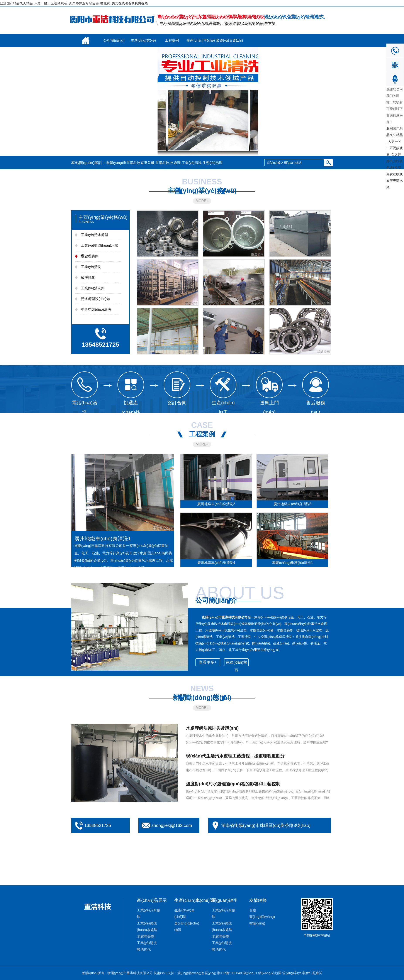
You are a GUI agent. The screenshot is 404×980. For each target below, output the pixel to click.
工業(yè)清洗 (91, 267)
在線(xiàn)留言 (143, 53)
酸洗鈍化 (88, 277)
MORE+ (202, 201)
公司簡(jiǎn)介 (114, 40)
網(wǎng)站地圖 (270, 973)
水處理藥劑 (90, 256)
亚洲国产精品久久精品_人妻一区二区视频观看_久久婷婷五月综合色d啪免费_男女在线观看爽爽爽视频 (74, 3)
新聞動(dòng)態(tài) (86, 56)
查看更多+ (208, 662)
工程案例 (172, 40)
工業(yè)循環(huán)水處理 (100, 251)
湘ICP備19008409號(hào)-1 (237, 973)
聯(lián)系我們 (114, 53)
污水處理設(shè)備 (95, 299)
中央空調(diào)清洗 (96, 310)
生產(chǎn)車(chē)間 (201, 43)
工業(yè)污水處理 (95, 235)
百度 (253, 910)
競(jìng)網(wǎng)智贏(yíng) (197, 973)
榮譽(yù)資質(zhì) (229, 40)
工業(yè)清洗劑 (93, 288)
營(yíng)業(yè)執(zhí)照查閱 (302, 973)
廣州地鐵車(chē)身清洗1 (103, 539)
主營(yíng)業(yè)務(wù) (143, 43)
